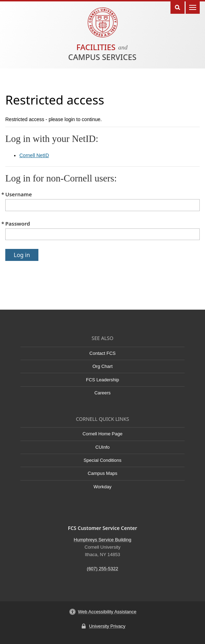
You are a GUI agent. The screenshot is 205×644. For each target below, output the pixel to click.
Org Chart (102, 366)
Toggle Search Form (178, 7)
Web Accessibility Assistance (107, 612)
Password (18, 223)
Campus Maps (103, 473)
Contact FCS (103, 353)
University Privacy (107, 626)
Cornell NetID (34, 155)
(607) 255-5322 (103, 569)
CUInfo (103, 447)
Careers (103, 393)
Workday (102, 487)
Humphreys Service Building (102, 540)
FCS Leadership (103, 380)
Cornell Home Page (102, 434)
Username (18, 194)
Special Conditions (103, 460)
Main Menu (193, 7)
